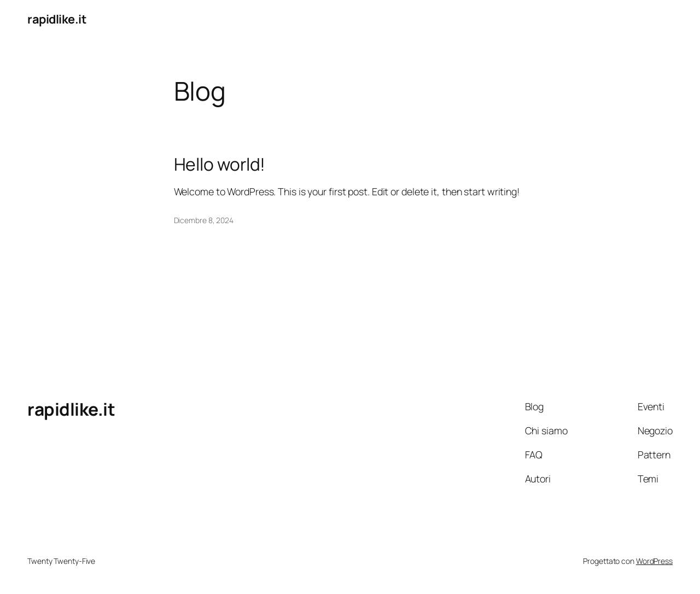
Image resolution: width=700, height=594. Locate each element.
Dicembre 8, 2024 (204, 220)
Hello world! (220, 165)
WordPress (654, 561)
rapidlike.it (57, 19)
